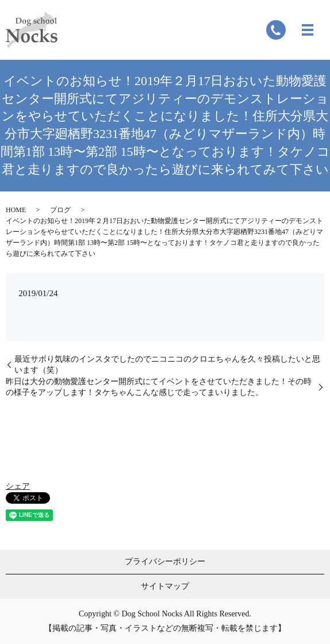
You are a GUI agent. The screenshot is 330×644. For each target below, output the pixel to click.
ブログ (60, 210)
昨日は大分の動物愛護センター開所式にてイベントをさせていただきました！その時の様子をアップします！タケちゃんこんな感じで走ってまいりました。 (159, 387)
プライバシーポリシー (165, 561)
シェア (18, 486)
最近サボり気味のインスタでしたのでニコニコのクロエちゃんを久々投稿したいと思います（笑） (167, 365)
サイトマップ (165, 586)
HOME (16, 210)
